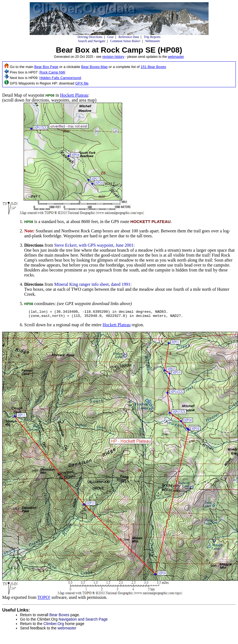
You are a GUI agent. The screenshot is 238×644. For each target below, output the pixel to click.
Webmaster (153, 41)
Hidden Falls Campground (60, 78)
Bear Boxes (59, 616)
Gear (110, 37)
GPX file (82, 83)
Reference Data (129, 37)
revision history (113, 57)
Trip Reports (152, 37)
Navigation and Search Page (83, 621)
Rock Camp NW (52, 72)
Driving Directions (90, 37)
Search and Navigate (91, 41)
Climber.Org (54, 625)
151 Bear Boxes (153, 67)
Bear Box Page (46, 67)
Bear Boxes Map (94, 67)
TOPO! (44, 599)
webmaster (176, 57)
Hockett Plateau (74, 95)
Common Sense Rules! (125, 41)
